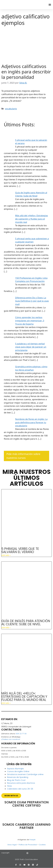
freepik (32, 840)
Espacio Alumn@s (15, 769)
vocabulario (11, 109)
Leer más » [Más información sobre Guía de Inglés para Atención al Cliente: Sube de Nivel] (6, 628)
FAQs (9, 786)
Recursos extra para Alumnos (21, 783)
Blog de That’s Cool (16, 780)
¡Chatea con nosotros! (11, 739)
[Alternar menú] (50, 5)
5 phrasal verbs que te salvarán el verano (20, 550)
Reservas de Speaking (18, 777)
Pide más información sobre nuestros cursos (23, 456)
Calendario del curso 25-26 (20, 789)
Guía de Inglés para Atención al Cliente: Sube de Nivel (26, 623)
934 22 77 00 (21, 734)
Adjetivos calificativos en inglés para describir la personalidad (26, 72)
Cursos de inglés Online (18, 771)
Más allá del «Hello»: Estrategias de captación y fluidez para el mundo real (24, 697)
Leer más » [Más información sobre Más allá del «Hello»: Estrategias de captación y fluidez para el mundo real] (6, 703)
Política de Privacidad (28, 845)
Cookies (42, 845)
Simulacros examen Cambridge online (25, 774)
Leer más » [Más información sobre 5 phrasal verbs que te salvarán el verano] (6, 555)
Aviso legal (12, 845)
